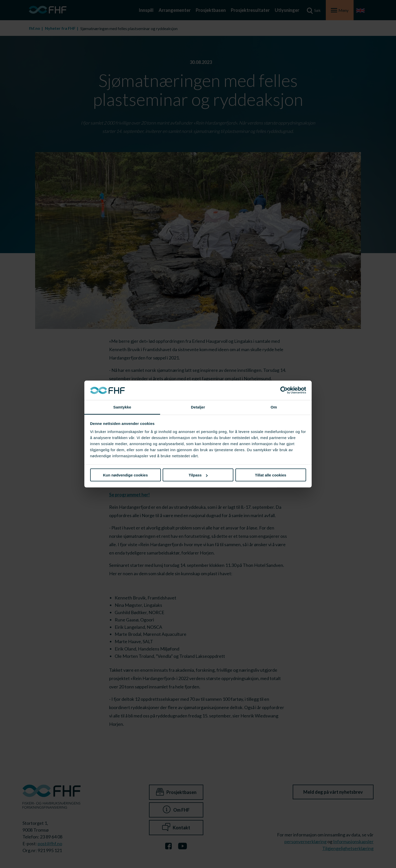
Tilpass (198, 475)
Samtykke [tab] (122, 407)
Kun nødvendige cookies (126, 475)
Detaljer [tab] (198, 407)
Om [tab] (274, 407)
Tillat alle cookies (271, 475)
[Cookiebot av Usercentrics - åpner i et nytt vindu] (284, 390)
